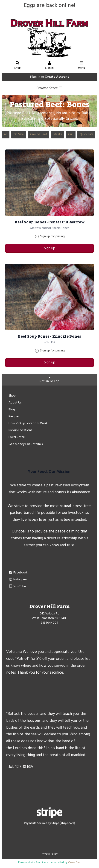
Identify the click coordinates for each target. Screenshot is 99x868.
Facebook (18, 573)
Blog (12, 410)
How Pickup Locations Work (28, 423)
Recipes (14, 416)
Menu (82, 66)
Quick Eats (86, 134)
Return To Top (49, 380)
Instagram (18, 580)
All (6, 134)
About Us (15, 403)
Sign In (49, 66)
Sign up (50, 248)
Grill (71, 134)
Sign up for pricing (52, 237)
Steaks (58, 134)
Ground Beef (39, 134)
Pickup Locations (20, 430)
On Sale (19, 134)
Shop (18, 66)
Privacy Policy (49, 854)
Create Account (57, 77)
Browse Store (50, 88)
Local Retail (17, 437)
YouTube (17, 586)
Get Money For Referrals (26, 444)
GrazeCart (74, 862)
